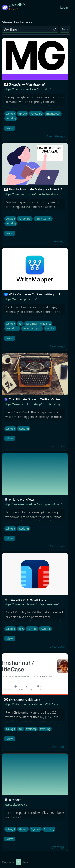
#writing (11, 119)
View (10, 128)
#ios (21, 629)
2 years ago (57, 346)
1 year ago (58, 241)
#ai (20, 324)
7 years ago (57, 446)
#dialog (10, 219)
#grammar (25, 219)
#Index (23, 114)
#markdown (53, 114)
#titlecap (31, 729)
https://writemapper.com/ (21, 299)
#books (23, 829)
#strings (32, 629)
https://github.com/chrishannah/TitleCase (31, 704)
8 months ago (56, 136)
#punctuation (43, 219)
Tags (65, 29)
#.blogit (10, 114)
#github (36, 829)
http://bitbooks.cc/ (16, 805)
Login (64, 7)
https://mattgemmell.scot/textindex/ (27, 89)
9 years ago (57, 747)
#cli (21, 729)
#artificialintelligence (38, 324)
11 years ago (56, 847)
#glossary (36, 114)
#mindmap (12, 328)
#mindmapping (32, 328)
